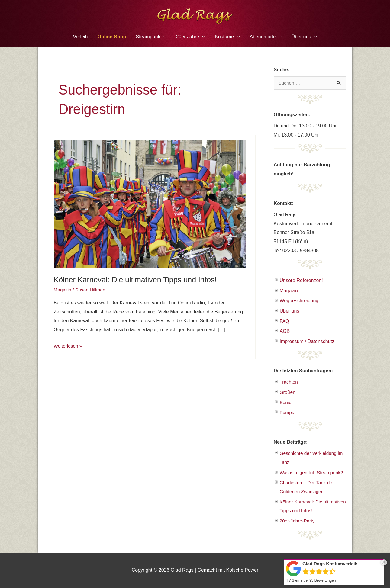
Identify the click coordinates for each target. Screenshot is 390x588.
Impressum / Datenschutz (307, 342)
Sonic (286, 403)
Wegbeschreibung (299, 301)
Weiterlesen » (69, 346)
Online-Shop (112, 37)
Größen (288, 392)
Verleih (81, 37)
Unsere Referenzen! (301, 280)
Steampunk (148, 37)
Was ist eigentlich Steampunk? (313, 472)
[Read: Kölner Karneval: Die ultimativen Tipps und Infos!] (150, 203)
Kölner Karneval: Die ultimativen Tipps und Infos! (139, 280)
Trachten (289, 382)
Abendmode (263, 37)
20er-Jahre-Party (298, 521)
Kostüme (224, 37)
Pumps (287, 413)
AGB (285, 331)
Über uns (301, 37)
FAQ (285, 321)
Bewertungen (322, 580)
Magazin (63, 290)
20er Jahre (188, 37)
